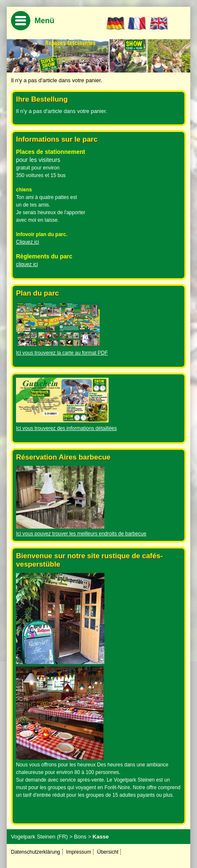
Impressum (79, 852)
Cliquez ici (28, 242)
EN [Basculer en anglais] (159, 24)
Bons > (83, 837)
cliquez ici (27, 264)
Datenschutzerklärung (36, 852)
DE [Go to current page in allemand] (116, 24)
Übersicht (108, 852)
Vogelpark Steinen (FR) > (42, 837)
